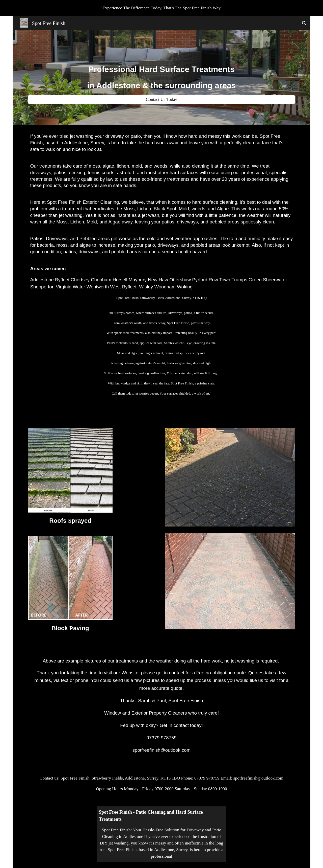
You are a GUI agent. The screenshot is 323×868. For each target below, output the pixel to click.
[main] (162, 73)
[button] (304, 23)
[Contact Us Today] (162, 100)
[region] (161, 8)
